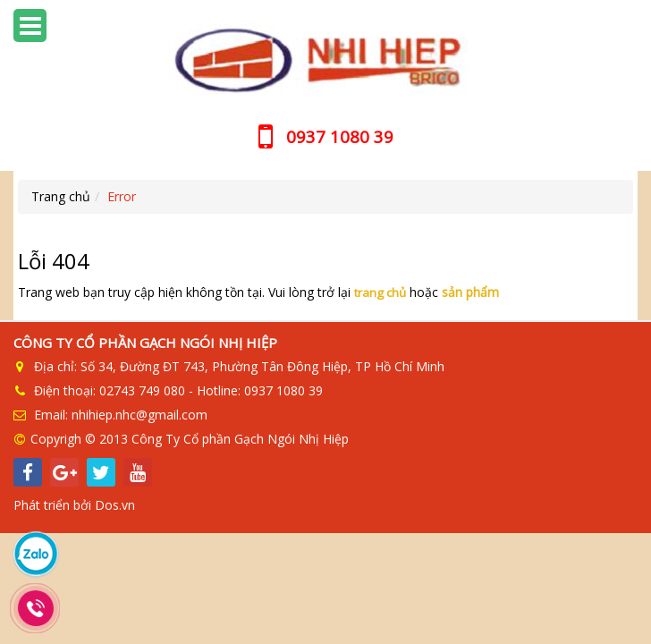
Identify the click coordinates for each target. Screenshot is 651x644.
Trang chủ (61, 196)
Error (122, 196)
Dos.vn (115, 505)
